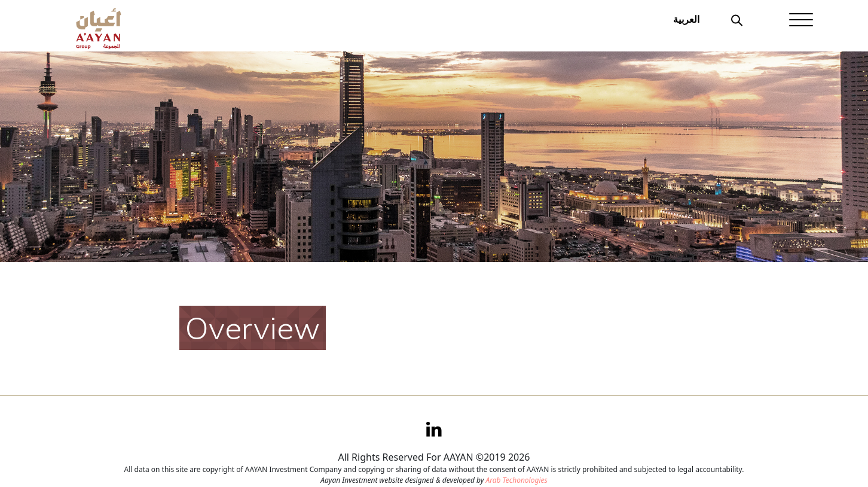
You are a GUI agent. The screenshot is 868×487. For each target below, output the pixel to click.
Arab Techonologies (516, 480)
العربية (686, 19)
